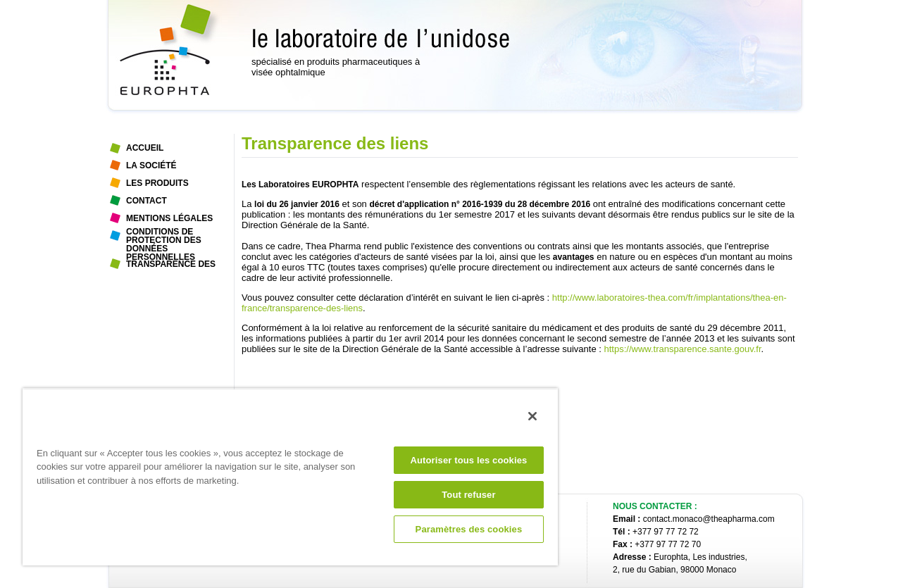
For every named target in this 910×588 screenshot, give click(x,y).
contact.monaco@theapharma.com (709, 519)
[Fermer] (532, 416)
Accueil (145, 148)
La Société (151, 165)
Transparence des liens (171, 266)
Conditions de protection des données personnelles (164, 236)
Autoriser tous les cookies (468, 460)
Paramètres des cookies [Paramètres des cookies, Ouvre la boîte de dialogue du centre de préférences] (469, 529)
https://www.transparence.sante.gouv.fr (683, 349)
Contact (147, 201)
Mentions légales (169, 218)
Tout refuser (468, 495)
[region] (290, 477)
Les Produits (157, 183)
